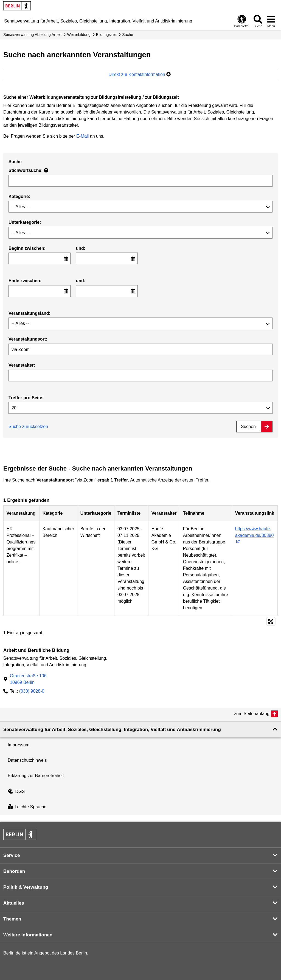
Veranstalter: (22, 365)
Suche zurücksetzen (28, 427)
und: (81, 248)
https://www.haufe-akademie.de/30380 (255, 532)
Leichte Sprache (27, 807)
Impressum (19, 745)
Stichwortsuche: (28, 170)
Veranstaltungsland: (29, 313)
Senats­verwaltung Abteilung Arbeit (32, 35)
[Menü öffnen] (271, 21)
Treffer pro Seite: (26, 398)
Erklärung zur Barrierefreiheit (36, 776)
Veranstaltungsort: (28, 339)
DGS (16, 791)
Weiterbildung (79, 35)
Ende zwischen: (25, 281)
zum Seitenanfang (252, 714)
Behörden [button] (14, 871)
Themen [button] (12, 919)
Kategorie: (19, 196)
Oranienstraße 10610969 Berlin (28, 679)
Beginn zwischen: (27, 248)
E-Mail (82, 136)
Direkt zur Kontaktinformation (140, 74)
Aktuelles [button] (14, 903)
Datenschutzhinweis (27, 760)
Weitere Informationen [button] (28, 935)
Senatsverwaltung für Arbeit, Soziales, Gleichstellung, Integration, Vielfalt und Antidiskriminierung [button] (112, 730)
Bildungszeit (106, 35)
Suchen (248, 427)
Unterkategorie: (25, 222)
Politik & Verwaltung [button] (26, 887)
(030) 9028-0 (32, 691)
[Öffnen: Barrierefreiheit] (242, 21)
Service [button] (12, 855)
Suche (128, 35)
